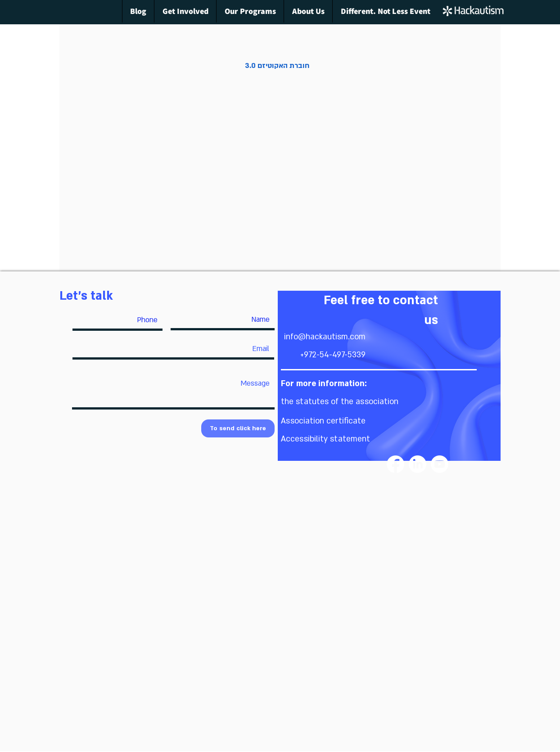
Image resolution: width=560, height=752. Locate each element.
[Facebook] (395, 464)
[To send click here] (238, 428)
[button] (340, 402)
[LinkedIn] (418, 464)
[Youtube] (440, 464)
